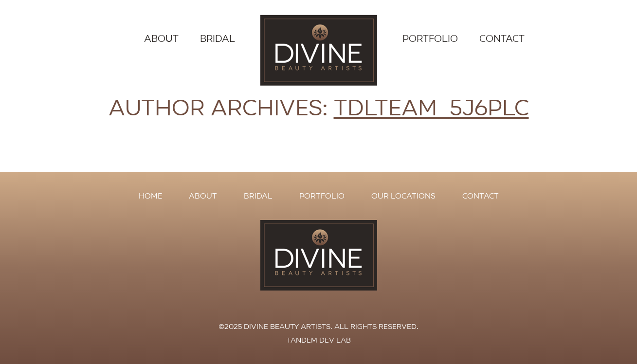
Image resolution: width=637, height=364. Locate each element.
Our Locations (403, 196)
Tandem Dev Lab (319, 340)
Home (150, 196)
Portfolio (430, 39)
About (161, 39)
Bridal (218, 39)
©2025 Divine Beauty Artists (274, 327)
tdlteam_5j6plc (431, 108)
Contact (502, 39)
